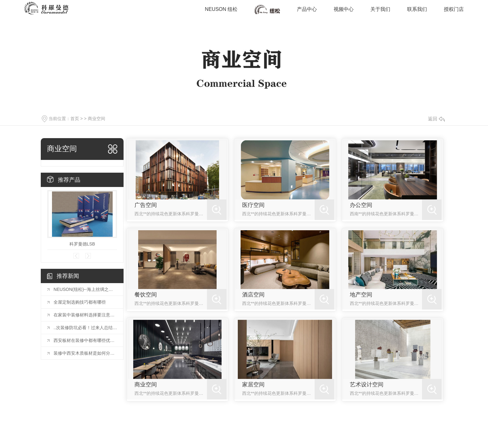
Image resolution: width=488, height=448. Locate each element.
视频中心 (344, 9)
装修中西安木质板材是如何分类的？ (85, 353)
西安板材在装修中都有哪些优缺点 (85, 340)
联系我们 (417, 9)
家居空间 (253, 385)
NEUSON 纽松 (221, 9)
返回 (436, 119)
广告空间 (146, 205)
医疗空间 (253, 205)
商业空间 (267, 9)
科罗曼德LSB (82, 244)
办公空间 (361, 205)
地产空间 (361, 295)
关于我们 (380, 9)
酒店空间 (253, 295)
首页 (75, 119)
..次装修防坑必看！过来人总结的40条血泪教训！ (85, 328)
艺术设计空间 (367, 385)
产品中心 (307, 9)
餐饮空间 (146, 295)
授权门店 (454, 9)
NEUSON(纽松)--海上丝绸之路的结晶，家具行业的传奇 (85, 289)
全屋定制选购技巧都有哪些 (80, 302)
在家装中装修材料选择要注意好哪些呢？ (85, 315)
